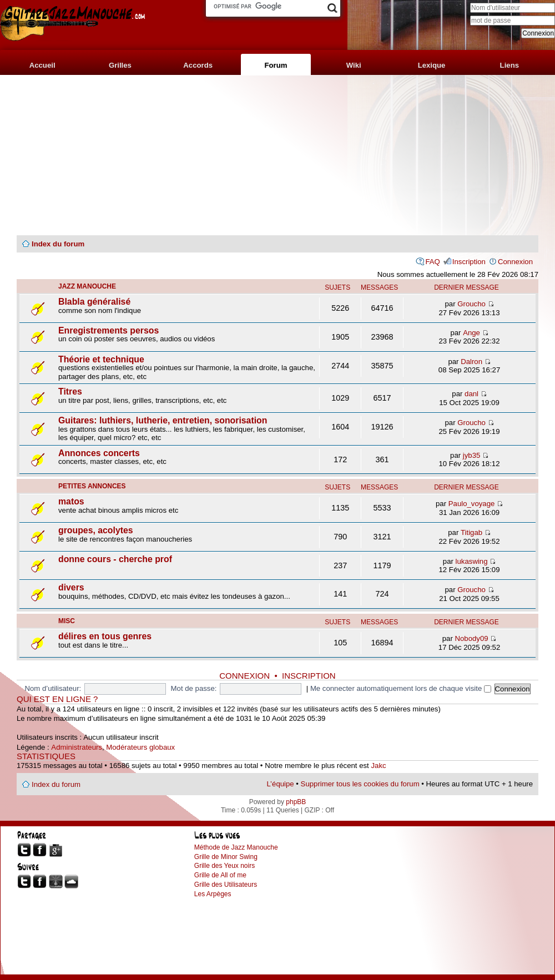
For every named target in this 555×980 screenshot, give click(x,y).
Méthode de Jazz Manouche (236, 847)
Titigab (471, 532)
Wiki (354, 65)
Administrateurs (77, 747)
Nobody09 (472, 638)
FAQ (432, 262)
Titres (70, 392)
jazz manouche (87, 286)
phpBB (296, 802)
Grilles (120, 65)
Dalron (471, 362)
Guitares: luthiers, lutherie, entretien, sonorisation (163, 420)
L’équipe (281, 784)
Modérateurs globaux (140, 747)
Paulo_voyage (472, 504)
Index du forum (58, 244)
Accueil (42, 65)
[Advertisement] (277, 155)
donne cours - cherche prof (115, 559)
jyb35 (472, 455)
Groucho (471, 304)
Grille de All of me (220, 875)
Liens (509, 65)
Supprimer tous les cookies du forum (360, 784)
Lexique (432, 65)
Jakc (378, 766)
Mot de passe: (194, 688)
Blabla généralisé (94, 302)
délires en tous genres (105, 636)
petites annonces (92, 486)
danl (471, 394)
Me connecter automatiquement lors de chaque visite (401, 688)
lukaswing (472, 561)
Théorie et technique (101, 359)
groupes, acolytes (96, 530)
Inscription (469, 262)
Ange (471, 333)
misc (67, 621)
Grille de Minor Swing (226, 857)
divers (71, 587)
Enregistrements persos (109, 330)
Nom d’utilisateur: (53, 688)
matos (71, 501)
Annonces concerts (99, 453)
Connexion (515, 262)
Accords (198, 65)
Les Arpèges (213, 894)
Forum (276, 65)
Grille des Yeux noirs (224, 866)
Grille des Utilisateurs (226, 885)
